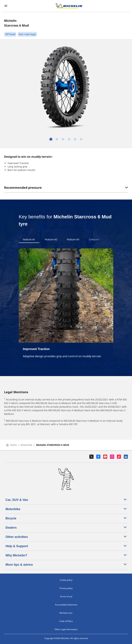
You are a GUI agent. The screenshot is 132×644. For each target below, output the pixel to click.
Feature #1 (29, 239)
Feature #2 (51, 239)
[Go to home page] (69, 6)
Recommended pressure (66, 188)
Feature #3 (73, 239)
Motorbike (26, 445)
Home (11, 445)
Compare (94, 239)
